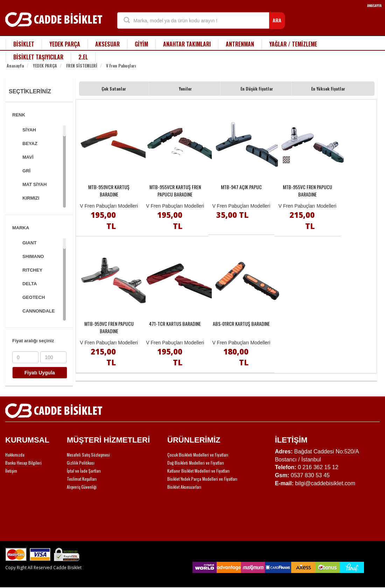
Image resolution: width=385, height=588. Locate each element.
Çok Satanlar (114, 89)
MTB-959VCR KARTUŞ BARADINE (109, 191)
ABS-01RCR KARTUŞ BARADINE (241, 324)
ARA (277, 20)
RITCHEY (32, 270)
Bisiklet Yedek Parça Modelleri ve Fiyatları (202, 479)
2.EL (83, 57)
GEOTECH (34, 297)
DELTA (30, 284)
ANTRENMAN (240, 44)
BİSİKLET (24, 44)
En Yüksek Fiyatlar (328, 89)
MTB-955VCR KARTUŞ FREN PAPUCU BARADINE (175, 191)
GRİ (26, 171)
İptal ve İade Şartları (84, 471)
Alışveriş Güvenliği (82, 487)
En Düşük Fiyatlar (257, 89)
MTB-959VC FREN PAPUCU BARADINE (109, 327)
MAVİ (28, 157)
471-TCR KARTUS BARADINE (175, 324)
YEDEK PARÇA (65, 44)
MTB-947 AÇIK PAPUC (241, 187)
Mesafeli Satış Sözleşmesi (88, 455)
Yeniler (185, 89)
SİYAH (29, 130)
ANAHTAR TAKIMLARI (187, 44)
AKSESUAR (107, 44)
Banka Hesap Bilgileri (23, 463)
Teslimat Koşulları (82, 479)
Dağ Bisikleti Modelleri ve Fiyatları (196, 463)
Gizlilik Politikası (81, 463)
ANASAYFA (374, 5)
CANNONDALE (38, 311)
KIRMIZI (31, 198)
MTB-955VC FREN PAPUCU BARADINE (307, 191)
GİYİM (141, 44)
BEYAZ (30, 144)
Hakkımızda (15, 455)
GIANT (29, 243)
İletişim (11, 471)
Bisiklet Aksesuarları (184, 487)
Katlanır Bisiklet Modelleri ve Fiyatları (198, 471)
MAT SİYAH (34, 184)
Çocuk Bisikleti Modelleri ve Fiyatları (198, 455)
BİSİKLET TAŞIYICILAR (38, 57)
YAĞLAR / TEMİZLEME (293, 44)
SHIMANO (33, 256)
